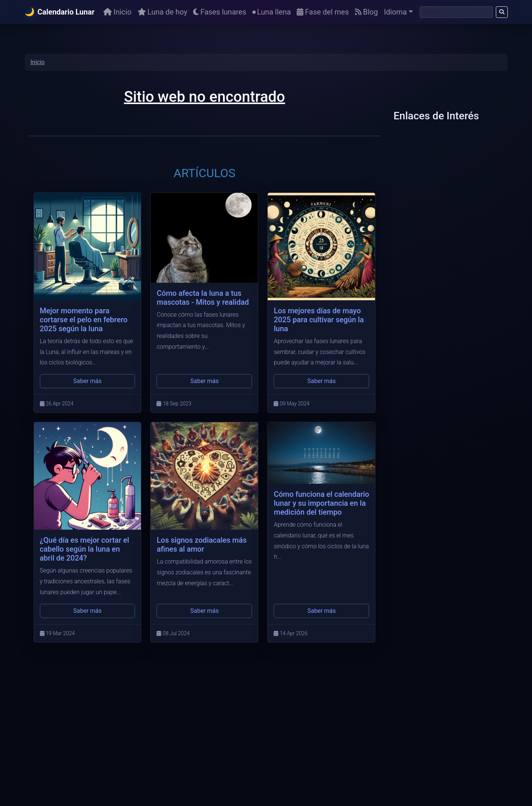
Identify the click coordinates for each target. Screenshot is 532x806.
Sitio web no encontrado (204, 97)
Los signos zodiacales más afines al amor (202, 545)
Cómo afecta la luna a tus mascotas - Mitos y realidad (203, 298)
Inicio (117, 12)
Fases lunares (220, 12)
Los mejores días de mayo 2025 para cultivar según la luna (319, 320)
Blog (366, 12)
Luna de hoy (163, 12)
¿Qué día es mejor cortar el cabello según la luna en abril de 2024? (85, 549)
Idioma (395, 12)
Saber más (87, 381)
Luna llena (272, 12)
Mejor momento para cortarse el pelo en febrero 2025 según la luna (84, 320)
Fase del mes (323, 12)
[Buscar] (456, 12)
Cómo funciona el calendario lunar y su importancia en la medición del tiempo (321, 503)
